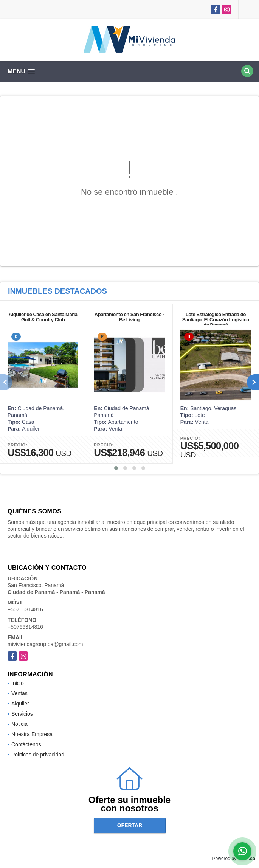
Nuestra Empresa (32, 734)
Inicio (18, 683)
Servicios (22, 714)
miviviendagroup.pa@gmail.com (45, 644)
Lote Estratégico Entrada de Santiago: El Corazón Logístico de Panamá (216, 320)
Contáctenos (26, 744)
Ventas (19, 693)
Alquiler (20, 704)
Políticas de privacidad (38, 755)
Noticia (19, 724)
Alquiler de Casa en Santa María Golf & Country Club (43, 317)
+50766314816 (25, 609)
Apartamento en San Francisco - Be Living (129, 317)
